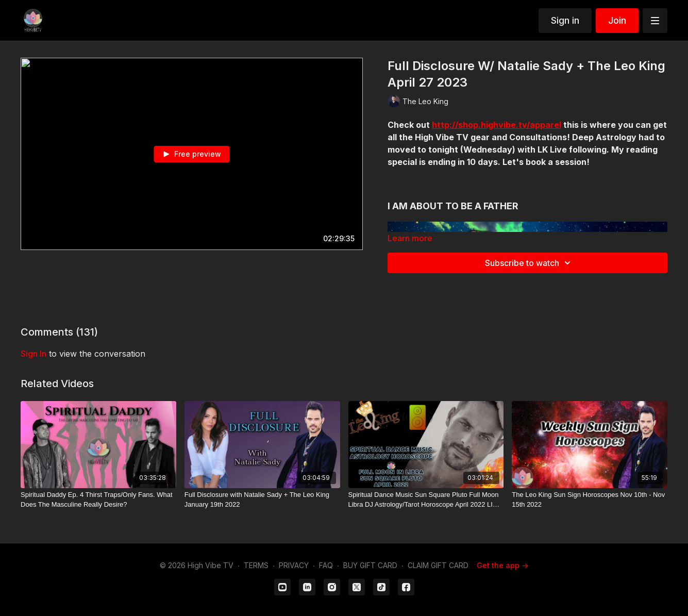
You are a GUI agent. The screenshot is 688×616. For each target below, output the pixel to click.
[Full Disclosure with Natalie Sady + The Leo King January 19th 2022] (262, 500)
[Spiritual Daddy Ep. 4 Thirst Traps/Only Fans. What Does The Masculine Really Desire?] (98, 500)
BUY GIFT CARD (370, 565)
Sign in (565, 20)
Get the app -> (502, 565)
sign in (33, 354)
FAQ (326, 565)
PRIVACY (294, 565)
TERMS (256, 565)
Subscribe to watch (529, 263)
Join (617, 20)
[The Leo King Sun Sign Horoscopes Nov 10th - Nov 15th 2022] (590, 500)
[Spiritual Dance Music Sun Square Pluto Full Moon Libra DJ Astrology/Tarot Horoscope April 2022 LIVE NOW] (426, 500)
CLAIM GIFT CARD (438, 565)
